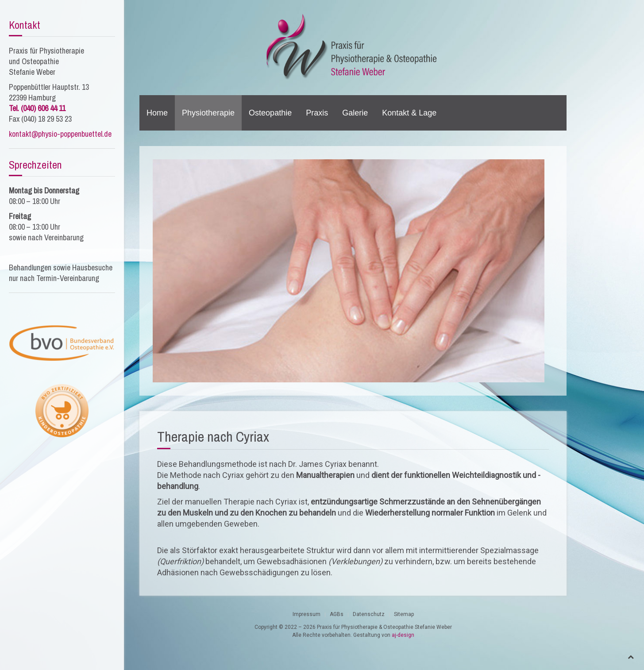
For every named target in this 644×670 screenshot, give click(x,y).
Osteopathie (270, 113)
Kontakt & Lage (409, 113)
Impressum (307, 614)
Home (157, 113)
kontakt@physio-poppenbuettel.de (60, 134)
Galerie (355, 113)
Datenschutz (369, 614)
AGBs (337, 614)
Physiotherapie (208, 113)
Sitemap (404, 614)
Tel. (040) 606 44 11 (37, 108)
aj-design (403, 635)
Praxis (317, 113)
